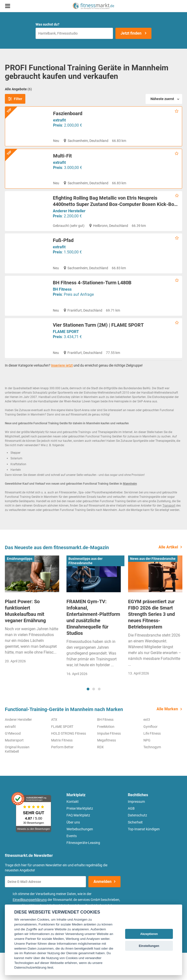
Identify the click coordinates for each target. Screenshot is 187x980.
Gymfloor (150, 754)
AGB (131, 836)
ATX (54, 747)
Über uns (73, 850)
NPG (147, 767)
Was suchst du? (47, 24)
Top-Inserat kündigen (144, 856)
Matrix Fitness (62, 767)
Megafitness (107, 767)
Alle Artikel (168, 574)
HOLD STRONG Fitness (69, 761)
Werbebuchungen (80, 856)
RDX (100, 774)
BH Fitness (62, 312)
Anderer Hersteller (69, 220)
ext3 (147, 747)
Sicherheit (135, 850)
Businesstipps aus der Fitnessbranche (85, 588)
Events (72, 863)
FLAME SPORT (66, 355)
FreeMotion (106, 754)
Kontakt (73, 829)
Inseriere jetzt (62, 393)
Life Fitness (152, 761)
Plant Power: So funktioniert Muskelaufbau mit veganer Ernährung (25, 638)
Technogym (152, 774)
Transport (169, 533)
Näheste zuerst (162, 99)
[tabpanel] (32, 638)
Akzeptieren (149, 934)
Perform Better (62, 774)
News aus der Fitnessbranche (153, 586)
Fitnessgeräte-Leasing (83, 870)
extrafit (59, 120)
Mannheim (130, 511)
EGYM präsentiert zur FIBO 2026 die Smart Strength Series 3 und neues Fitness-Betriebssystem (151, 641)
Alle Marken (167, 736)
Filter (15, 99)
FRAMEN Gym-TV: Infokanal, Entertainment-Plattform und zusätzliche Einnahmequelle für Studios (93, 645)
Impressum (136, 829)
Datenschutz (137, 842)
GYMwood (13, 761)
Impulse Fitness (109, 761)
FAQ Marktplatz (78, 842)
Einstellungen (149, 946)
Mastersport (14, 767)
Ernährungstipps (20, 586)
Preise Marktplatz (80, 836)
